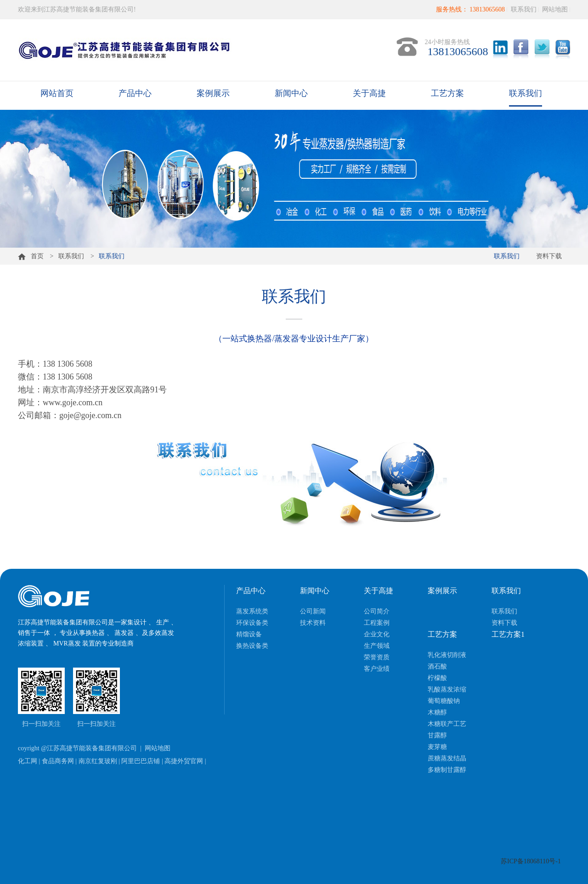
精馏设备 (249, 634)
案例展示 (213, 93)
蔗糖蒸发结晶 (447, 758)
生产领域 (377, 646)
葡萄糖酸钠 (444, 701)
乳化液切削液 (447, 655)
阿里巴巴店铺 (141, 761)
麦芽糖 (437, 747)
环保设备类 (252, 623)
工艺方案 (447, 93)
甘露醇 (437, 735)
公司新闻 (313, 611)
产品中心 (135, 93)
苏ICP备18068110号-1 (531, 861)
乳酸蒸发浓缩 (447, 689)
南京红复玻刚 (98, 761)
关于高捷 (369, 93)
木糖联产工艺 (447, 724)
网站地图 (555, 9)
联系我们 (524, 9)
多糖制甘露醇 (447, 770)
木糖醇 (437, 712)
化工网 (28, 761)
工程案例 (377, 623)
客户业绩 (377, 669)
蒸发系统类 (252, 611)
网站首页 (57, 93)
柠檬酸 (437, 678)
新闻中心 (291, 93)
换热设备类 (252, 646)
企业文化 (377, 634)
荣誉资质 (377, 657)
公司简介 (377, 611)
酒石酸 (437, 666)
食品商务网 (58, 761)
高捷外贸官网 (184, 761)
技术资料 (313, 623)
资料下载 (549, 256)
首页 (31, 256)
